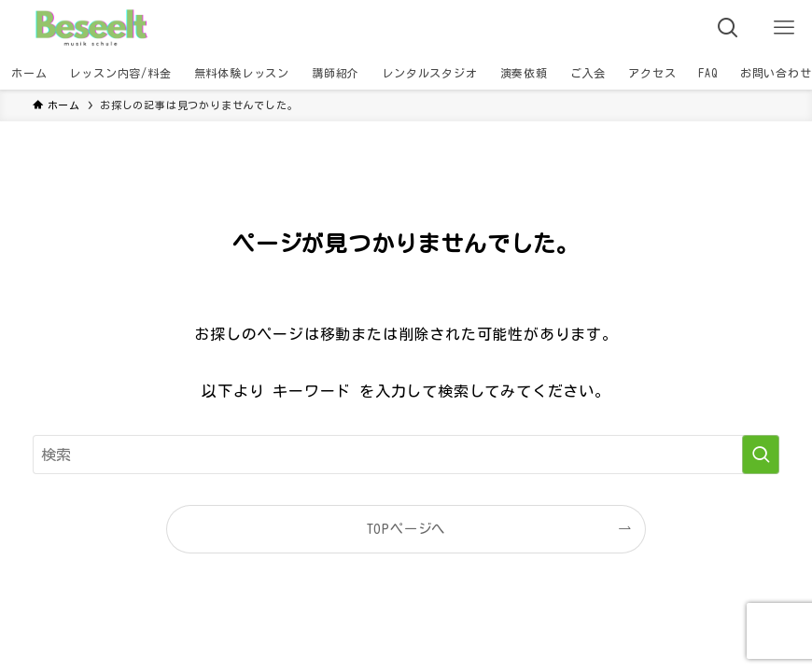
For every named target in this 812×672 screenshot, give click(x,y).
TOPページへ (406, 529)
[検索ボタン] (728, 28)
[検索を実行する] (761, 455)
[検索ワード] (406, 455)
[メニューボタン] (784, 28)
